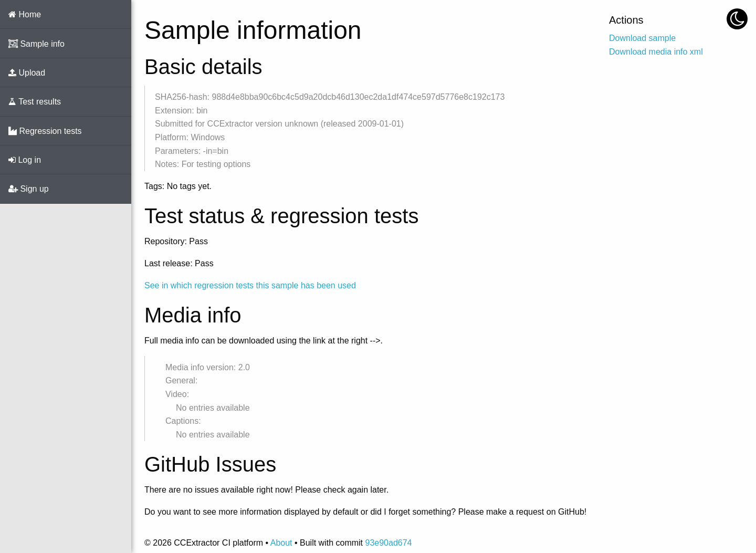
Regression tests (45, 131)
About (281, 543)
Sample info (36, 44)
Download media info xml (656, 52)
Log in (25, 160)
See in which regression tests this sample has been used (250, 285)
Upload (27, 73)
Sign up (29, 189)
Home (25, 14)
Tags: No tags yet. (178, 186)
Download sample (642, 38)
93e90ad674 (388, 543)
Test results (35, 102)
